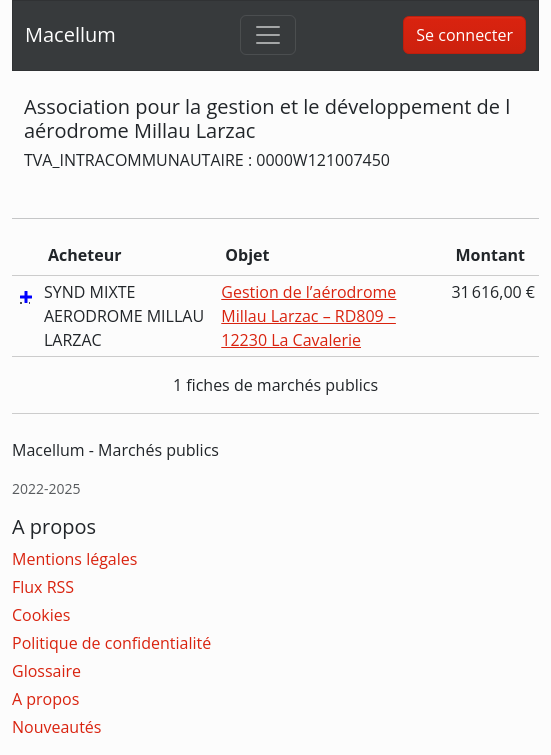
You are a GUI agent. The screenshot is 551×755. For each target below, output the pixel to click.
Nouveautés (56, 727)
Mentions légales (74, 559)
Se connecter (464, 35)
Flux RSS (43, 587)
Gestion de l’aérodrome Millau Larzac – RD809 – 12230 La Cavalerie (308, 316)
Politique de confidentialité (111, 643)
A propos (45, 699)
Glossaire (46, 671)
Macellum (70, 34)
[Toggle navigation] (268, 35)
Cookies (41, 615)
